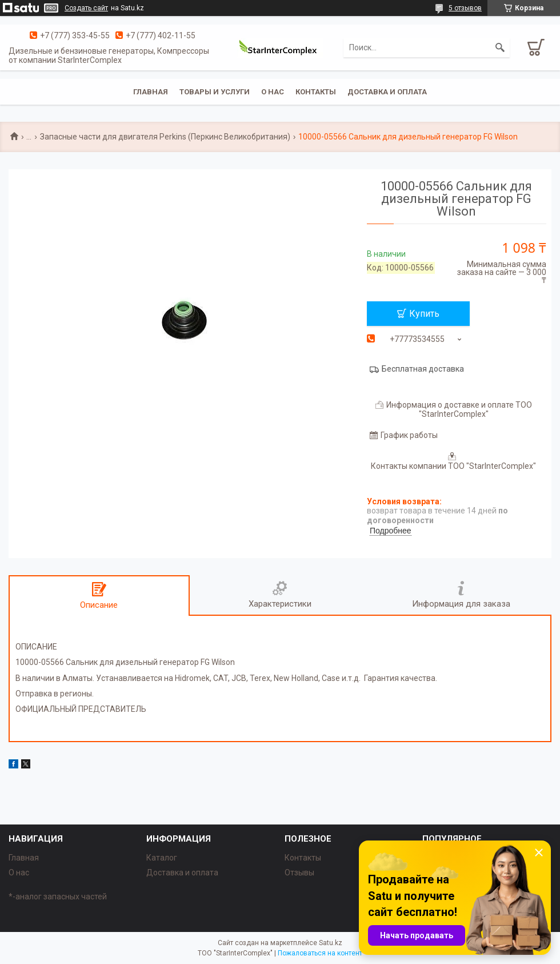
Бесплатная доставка (423, 369)
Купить (424, 314)
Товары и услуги (215, 92)
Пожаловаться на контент (320, 953)
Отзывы (299, 873)
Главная (151, 92)
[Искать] (500, 47)
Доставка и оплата (387, 92)
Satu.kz (331, 943)
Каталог (162, 858)
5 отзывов (465, 8)
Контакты (316, 92)
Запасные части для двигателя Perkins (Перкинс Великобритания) (165, 137)
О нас (273, 92)
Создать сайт (86, 8)
